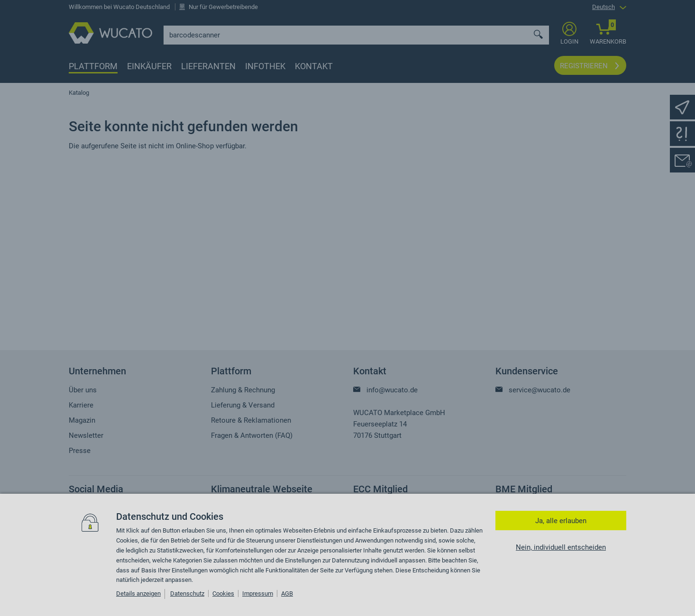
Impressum (258, 593)
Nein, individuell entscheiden (561, 547)
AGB (287, 593)
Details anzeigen (138, 593)
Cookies (223, 593)
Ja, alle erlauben (561, 521)
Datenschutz (187, 593)
